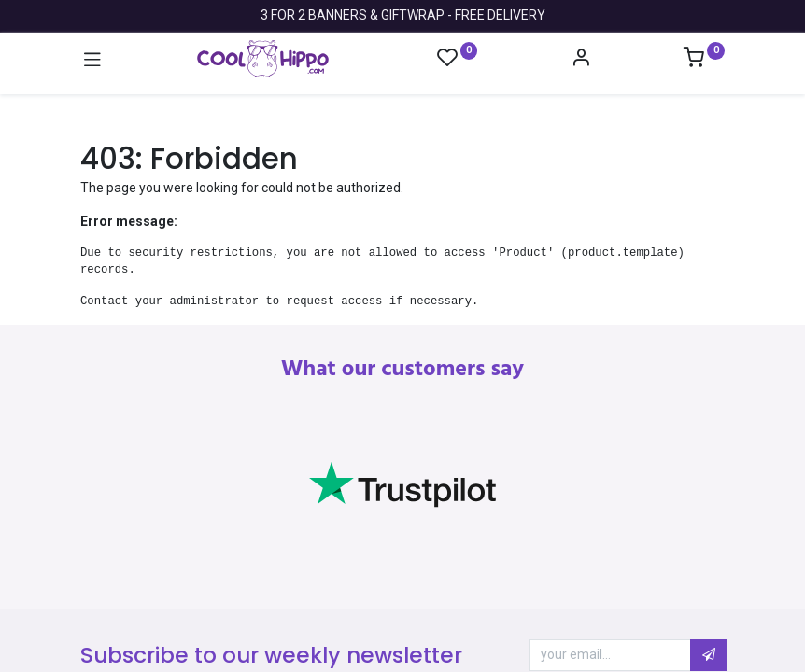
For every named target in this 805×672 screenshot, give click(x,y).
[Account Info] (581, 60)
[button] (709, 655)
